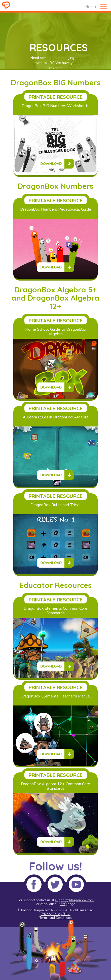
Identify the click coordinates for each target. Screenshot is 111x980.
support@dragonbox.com (74, 900)
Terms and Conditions (56, 918)
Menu (90, 7)
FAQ (64, 904)
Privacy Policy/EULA (56, 914)
